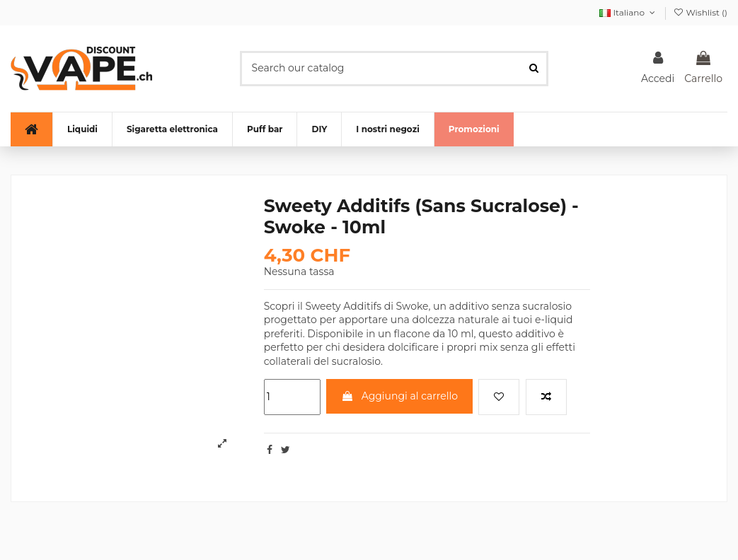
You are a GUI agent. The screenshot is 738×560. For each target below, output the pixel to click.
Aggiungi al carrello (399, 396)
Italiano (628, 12)
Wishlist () (700, 12)
